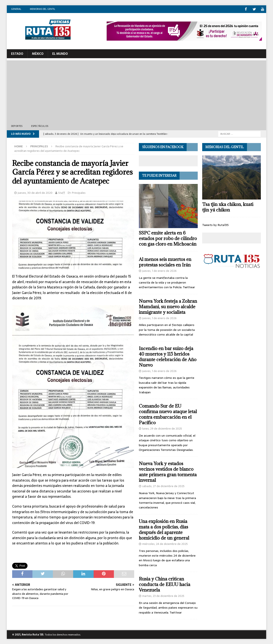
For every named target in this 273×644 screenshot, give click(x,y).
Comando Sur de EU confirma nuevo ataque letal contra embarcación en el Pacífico (168, 414)
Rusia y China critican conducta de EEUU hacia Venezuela (165, 584)
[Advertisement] (136, 90)
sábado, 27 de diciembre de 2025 (163, 486)
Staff (62, 193)
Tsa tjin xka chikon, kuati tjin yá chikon (228, 207)
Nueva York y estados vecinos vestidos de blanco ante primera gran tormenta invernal (168, 472)
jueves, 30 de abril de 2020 (35, 193)
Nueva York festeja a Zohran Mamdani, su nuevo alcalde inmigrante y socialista (168, 306)
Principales (79, 193)
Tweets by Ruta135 (215, 225)
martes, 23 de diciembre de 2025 (163, 596)
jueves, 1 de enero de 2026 (159, 271)
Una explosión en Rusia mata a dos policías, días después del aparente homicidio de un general (164, 529)
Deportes (17, 126)
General (16, 9)
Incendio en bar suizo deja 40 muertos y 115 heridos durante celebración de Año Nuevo (168, 357)
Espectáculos (40, 126)
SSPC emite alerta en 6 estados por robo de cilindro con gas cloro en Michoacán (168, 238)
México (38, 54)
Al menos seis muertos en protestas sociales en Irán (165, 262)
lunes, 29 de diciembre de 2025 (162, 428)
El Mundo (60, 54)
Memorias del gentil (43, 9)
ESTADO (17, 54)
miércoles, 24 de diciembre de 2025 (165, 544)
